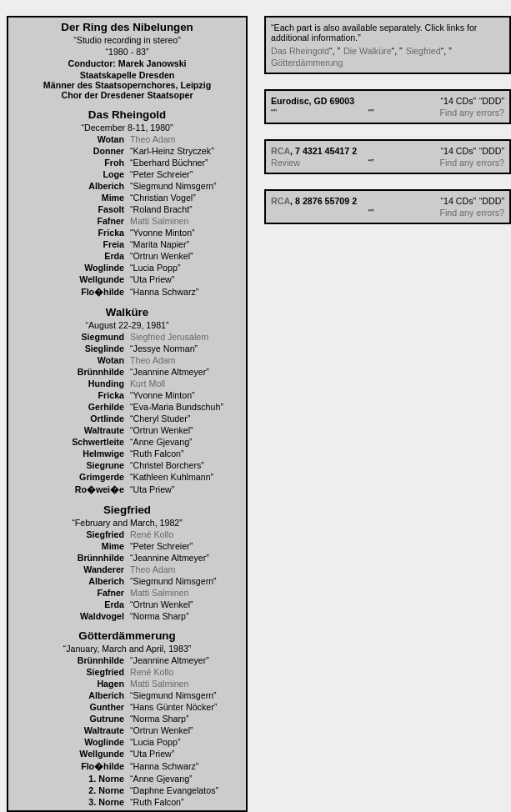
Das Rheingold (300, 51)
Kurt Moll (148, 383)
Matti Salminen (159, 221)
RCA (281, 151)
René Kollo (152, 534)
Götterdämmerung (307, 63)
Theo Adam (153, 139)
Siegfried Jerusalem (169, 337)
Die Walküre (368, 51)
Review (286, 163)
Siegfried (423, 51)
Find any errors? (472, 113)
